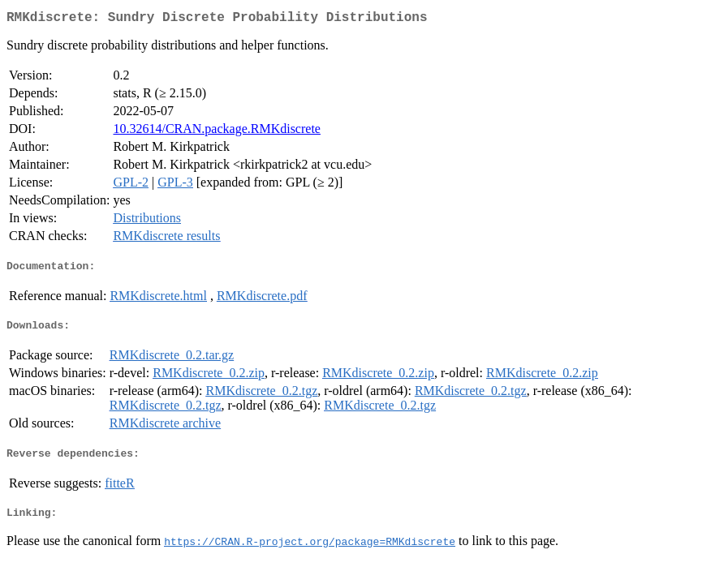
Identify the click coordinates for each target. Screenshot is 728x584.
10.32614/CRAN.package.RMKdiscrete (217, 132)
